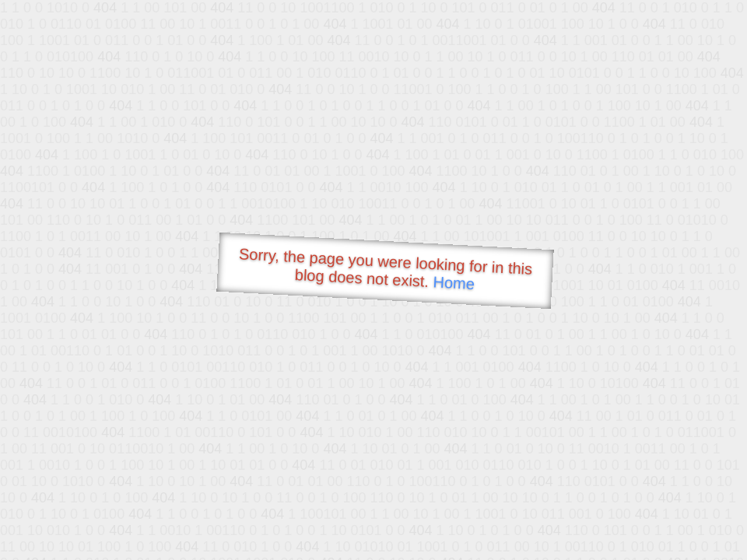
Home (454, 283)
